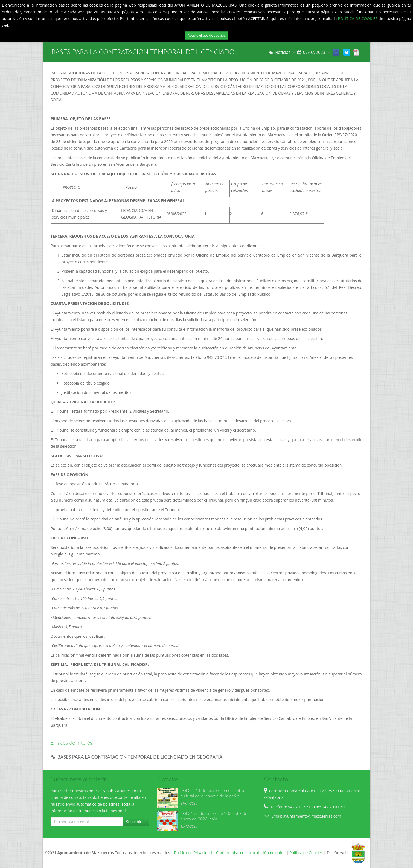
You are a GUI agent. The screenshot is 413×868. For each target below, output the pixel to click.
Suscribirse (136, 822)
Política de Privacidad (193, 853)
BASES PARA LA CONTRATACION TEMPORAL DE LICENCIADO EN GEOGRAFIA (136, 757)
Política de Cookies (306, 853)
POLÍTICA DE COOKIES (358, 18)
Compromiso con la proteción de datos (251, 853)
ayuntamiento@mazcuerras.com (312, 816)
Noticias (282, 52)
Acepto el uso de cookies (207, 35)
